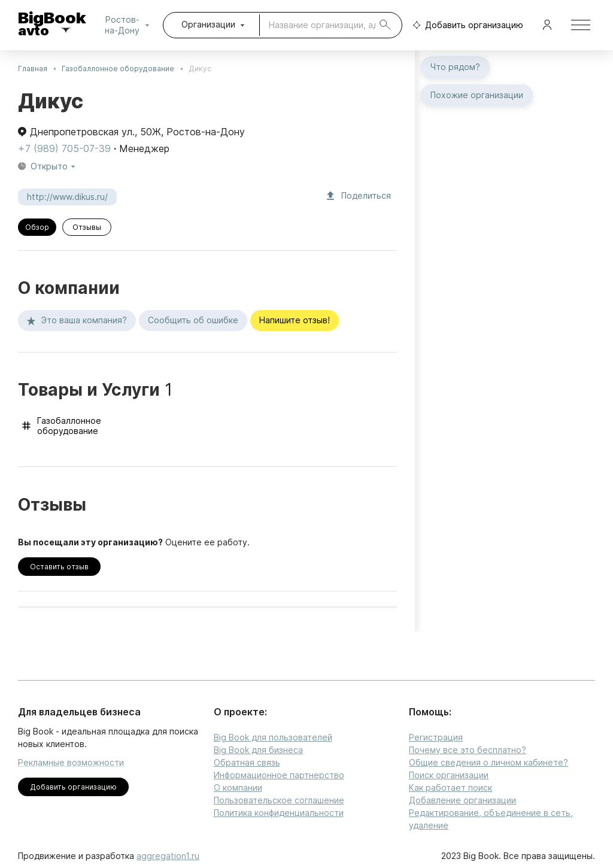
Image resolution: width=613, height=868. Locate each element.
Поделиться (359, 196)
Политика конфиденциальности (279, 813)
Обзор (37, 227)
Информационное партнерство (279, 775)
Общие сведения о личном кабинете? (488, 762)
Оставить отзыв (59, 567)
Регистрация (436, 737)
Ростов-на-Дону (129, 25)
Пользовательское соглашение (279, 800)
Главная (33, 69)
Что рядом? (455, 67)
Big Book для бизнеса (258, 750)
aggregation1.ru (168, 856)
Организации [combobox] (208, 24)
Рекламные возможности (71, 762)
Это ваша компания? (77, 321)
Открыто (54, 167)
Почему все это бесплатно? (468, 750)
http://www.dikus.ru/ (67, 197)
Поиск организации (449, 775)
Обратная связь (247, 762)
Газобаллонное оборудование (118, 69)
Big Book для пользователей (273, 737)
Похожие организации (477, 95)
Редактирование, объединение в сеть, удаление (491, 819)
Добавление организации (462, 800)
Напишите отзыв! (295, 321)
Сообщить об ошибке (193, 321)
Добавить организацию (465, 25)
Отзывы (87, 227)
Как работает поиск (450, 787)
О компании (238, 787)
